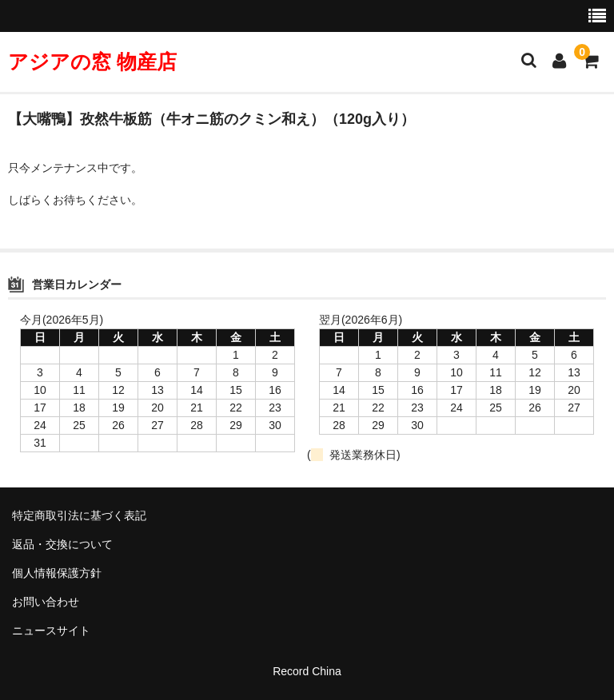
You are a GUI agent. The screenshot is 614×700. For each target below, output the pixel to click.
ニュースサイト (51, 630)
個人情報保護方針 (57, 573)
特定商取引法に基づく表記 (79, 515)
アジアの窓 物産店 (92, 62)
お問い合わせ (46, 602)
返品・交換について (62, 544)
